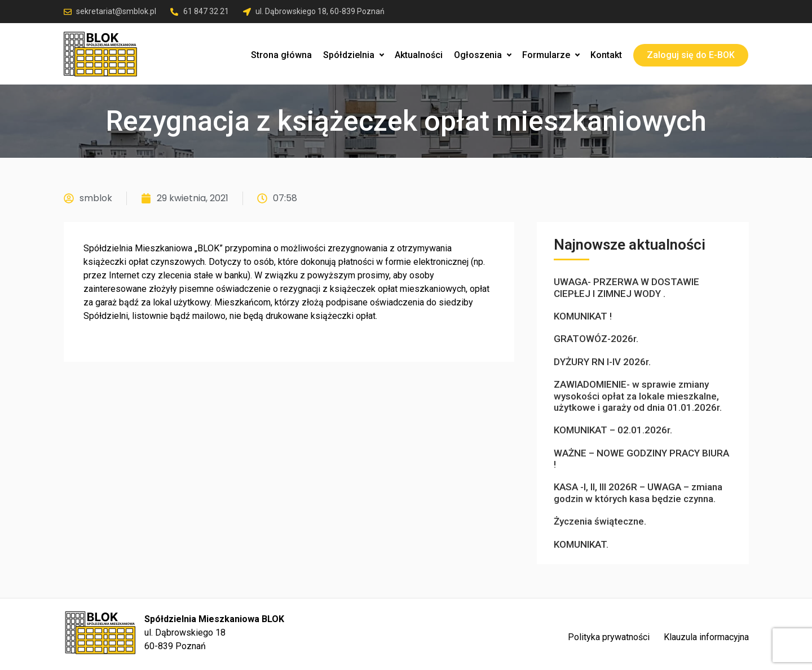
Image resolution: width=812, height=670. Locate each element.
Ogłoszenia (482, 55)
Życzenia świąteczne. (600, 521)
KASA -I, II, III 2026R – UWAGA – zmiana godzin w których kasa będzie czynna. (638, 492)
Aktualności (419, 55)
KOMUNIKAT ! (583, 316)
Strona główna (281, 55)
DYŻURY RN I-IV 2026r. (602, 362)
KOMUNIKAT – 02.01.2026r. (613, 430)
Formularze (551, 55)
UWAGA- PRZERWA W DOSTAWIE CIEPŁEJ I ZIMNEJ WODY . (626, 287)
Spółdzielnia (353, 55)
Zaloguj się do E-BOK (691, 55)
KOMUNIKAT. (581, 544)
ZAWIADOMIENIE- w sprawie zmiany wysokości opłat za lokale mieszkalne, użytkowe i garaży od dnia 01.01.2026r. (638, 396)
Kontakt (606, 55)
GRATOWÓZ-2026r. (596, 339)
